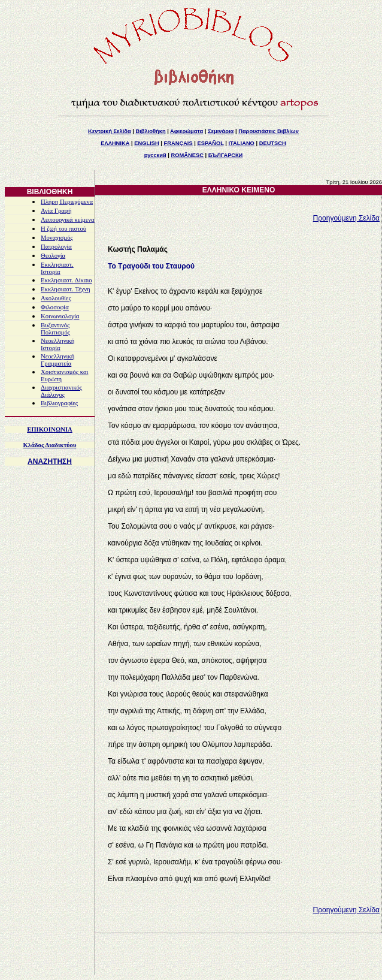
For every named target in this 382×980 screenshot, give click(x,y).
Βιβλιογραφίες (59, 403)
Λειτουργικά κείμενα (68, 220)
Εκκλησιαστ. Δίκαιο (66, 280)
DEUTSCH (273, 143)
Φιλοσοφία (55, 307)
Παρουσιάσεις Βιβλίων (269, 131)
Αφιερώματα (187, 131)
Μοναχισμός (57, 238)
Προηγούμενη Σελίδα (346, 218)
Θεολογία (53, 256)
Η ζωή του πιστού (63, 229)
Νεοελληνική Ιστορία (57, 344)
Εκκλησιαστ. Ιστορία (57, 268)
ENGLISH (146, 143)
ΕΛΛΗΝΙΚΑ (115, 143)
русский (155, 155)
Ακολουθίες (56, 298)
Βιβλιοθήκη (150, 131)
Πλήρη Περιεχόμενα (67, 202)
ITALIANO (242, 143)
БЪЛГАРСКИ (226, 155)
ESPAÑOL (210, 143)
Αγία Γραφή (56, 211)
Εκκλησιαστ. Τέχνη (66, 289)
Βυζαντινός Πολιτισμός (55, 329)
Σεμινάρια (221, 131)
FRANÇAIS (178, 143)
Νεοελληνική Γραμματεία (57, 360)
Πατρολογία (56, 247)
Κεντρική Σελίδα (110, 131)
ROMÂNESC (187, 155)
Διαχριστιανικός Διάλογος (61, 391)
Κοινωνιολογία (60, 316)
